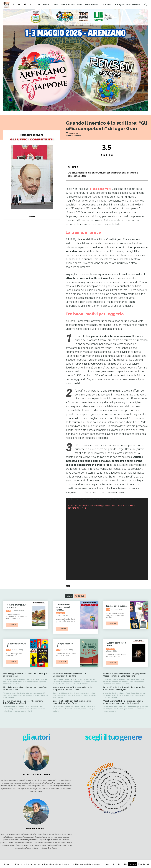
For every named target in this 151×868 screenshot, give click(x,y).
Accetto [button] (133, 864)
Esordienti (60, 613)
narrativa (80, 596)
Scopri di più (144, 864)
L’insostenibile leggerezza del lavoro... (64, 607)
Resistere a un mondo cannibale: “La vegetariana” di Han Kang (69, 675)
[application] (107, 539)
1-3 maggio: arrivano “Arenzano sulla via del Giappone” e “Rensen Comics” (73, 688)
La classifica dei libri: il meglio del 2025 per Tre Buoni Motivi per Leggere (124, 688)
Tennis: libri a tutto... (116, 606)
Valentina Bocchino (36, 774)
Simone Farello (75, 136)
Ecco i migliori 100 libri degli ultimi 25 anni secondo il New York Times (72, 702)
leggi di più (12, 625)
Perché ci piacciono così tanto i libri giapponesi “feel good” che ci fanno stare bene (124, 675)
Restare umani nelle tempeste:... (16, 606)
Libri (68, 586)
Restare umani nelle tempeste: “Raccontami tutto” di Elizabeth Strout (23, 702)
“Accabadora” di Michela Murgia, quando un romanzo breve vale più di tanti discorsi (123, 702)
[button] (145, 5)
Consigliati (111, 649)
